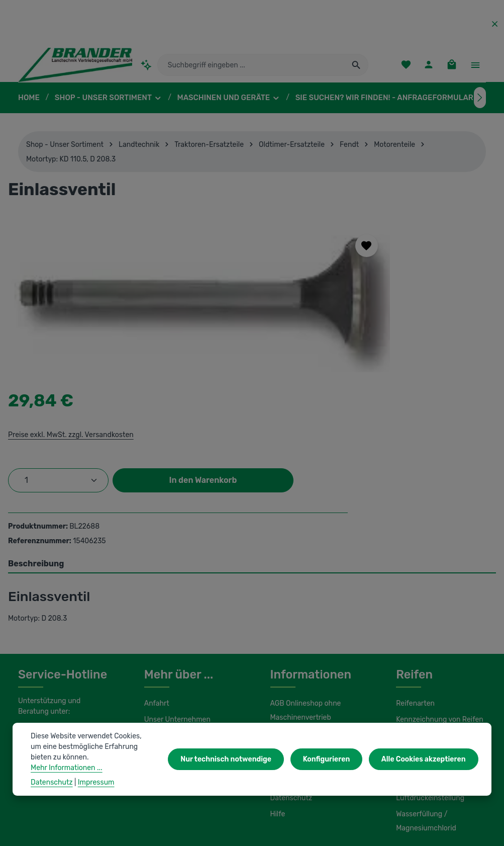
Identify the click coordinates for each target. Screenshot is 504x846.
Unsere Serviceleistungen (184, 613)
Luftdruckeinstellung (427, 675)
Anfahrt (156, 581)
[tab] (252, 442)
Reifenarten (414, 581)
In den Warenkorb (395, 352)
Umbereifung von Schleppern (423, 620)
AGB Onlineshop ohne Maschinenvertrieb (305, 588)
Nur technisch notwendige (235, 765)
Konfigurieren (332, 765)
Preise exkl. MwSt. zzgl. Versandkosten (366, 275)
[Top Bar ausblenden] (495, 24)
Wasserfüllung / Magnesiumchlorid (425, 699)
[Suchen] (357, 68)
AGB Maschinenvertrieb (308, 611)
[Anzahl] (355, 320)
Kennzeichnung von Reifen (438, 597)
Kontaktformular (43, 663)
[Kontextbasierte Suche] (146, 68)
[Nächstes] (480, 104)
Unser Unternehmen (176, 597)
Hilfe (277, 692)
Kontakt (156, 629)
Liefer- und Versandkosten (311, 627)
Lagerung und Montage (432, 659)
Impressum (288, 643)
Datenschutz (290, 675)
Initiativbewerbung (299, 659)
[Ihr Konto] (428, 68)
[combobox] (251, 68)
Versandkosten (305, 820)
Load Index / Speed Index (436, 643)
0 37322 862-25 (53, 610)
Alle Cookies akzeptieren (425, 765)
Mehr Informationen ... (92, 768)
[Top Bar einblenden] (475, 68)
